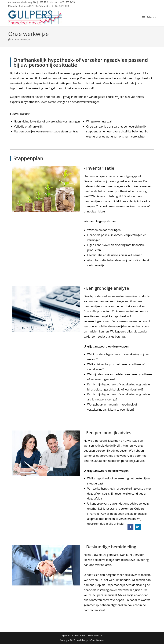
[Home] (9, 39)
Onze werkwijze (22, 39)
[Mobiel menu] (149, 17)
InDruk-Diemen (97, 640)
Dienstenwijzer (95, 636)
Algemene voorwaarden (73, 636)
